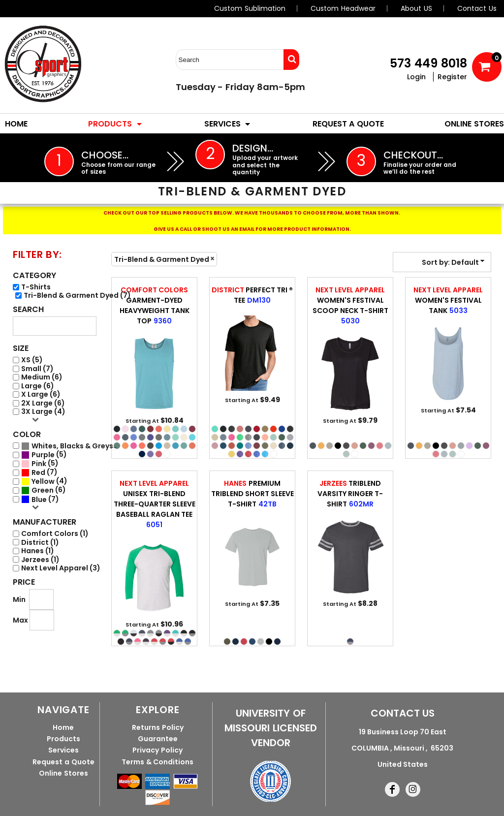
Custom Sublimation (250, 8)
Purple (43, 455)
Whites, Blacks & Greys (72, 446)
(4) (44, 481)
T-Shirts (36, 287)
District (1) (40, 543)
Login (416, 77)
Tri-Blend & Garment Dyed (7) (77, 296)
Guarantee (158, 739)
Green (43, 490)
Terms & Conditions (157, 762)
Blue (39, 500)
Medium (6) (42, 377)
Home (63, 727)
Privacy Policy (157, 750)
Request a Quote (63, 762)
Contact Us (477, 8)
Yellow (43, 482)
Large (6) (38, 386)
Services (63, 750)
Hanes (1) (38, 551)
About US (416, 8)
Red (38, 473)
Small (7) (37, 369)
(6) (44, 490)
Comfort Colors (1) (55, 534)
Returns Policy (158, 727)
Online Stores (63, 773)
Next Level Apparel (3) (61, 568)
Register (452, 77)
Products (63, 739)
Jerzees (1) (40, 560)
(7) (69, 446)
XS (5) (32, 360)
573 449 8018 (428, 63)
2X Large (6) (43, 403)
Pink (39, 464)
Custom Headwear (343, 8)
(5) (44, 455)
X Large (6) (41, 394)
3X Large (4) (43, 412)
